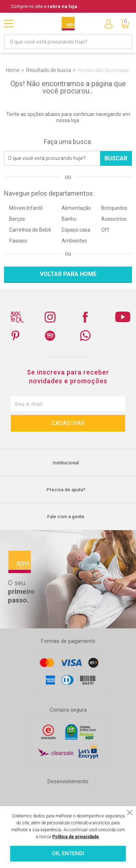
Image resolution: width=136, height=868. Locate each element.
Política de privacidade (76, 837)
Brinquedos (114, 208)
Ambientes (74, 241)
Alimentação (76, 208)
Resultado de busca (49, 70)
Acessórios (114, 219)
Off (105, 230)
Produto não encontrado (104, 70)
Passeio (18, 241)
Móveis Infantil (26, 208)
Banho (69, 219)
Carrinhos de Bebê (30, 230)
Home (13, 70)
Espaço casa (76, 230)
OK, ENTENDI (68, 853)
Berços (17, 219)
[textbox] (68, 42)
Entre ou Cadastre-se (108, 24)
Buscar (116, 158)
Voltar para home (68, 274)
